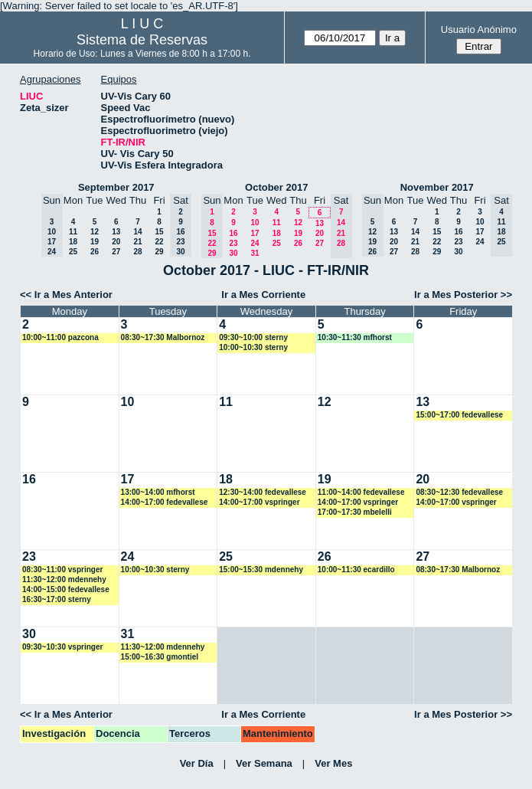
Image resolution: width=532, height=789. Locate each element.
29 (159, 252)
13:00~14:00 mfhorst (158, 492)
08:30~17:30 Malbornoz (163, 337)
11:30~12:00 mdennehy (64, 579)
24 (255, 243)
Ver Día (197, 763)
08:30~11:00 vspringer (62, 570)
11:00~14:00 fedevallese (361, 492)
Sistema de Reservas (142, 40)
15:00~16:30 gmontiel (160, 657)
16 (233, 233)
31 (255, 253)
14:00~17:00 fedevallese (165, 502)
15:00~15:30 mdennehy (261, 570)
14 (137, 232)
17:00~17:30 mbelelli (355, 512)
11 (73, 232)
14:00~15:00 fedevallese (66, 589)
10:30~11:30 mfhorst (355, 337)
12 (95, 232)
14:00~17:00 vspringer (259, 502)
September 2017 (116, 187)
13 (116, 232)
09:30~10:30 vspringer (62, 647)
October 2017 (276, 187)
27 (116, 252)
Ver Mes (333, 763)
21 (137, 242)
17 (255, 233)
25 (73, 252)
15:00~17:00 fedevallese (459, 415)
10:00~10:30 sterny (253, 347)
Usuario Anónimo (479, 29)
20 (116, 242)
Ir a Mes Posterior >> (463, 295)
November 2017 (437, 187)
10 (255, 223)
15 (159, 232)
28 (137, 252)
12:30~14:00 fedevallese (263, 492)
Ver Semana (264, 763)
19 (95, 242)
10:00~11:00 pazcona (60, 337)
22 (159, 242)
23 (233, 243)
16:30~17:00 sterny (57, 599)
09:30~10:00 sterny (253, 337)
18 (73, 242)
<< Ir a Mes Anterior (66, 295)
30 (233, 253)
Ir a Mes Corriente (263, 295)
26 (95, 252)
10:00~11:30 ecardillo (356, 570)
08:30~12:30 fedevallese (459, 492)
